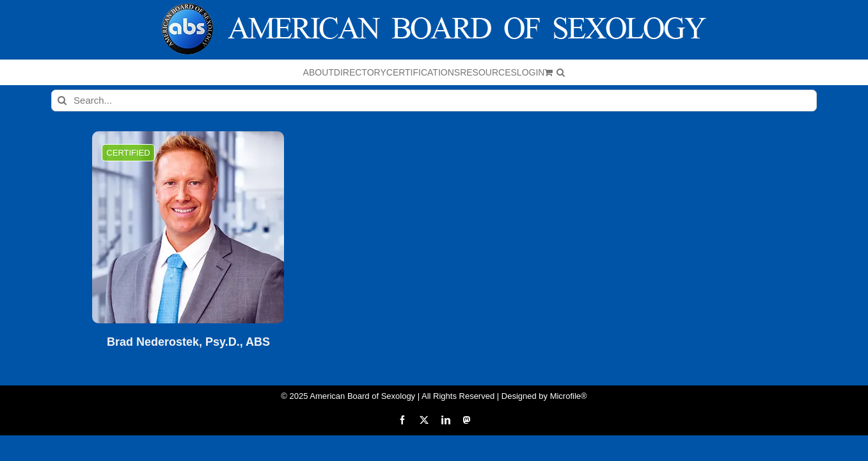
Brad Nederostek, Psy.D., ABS (188, 342)
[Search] (62, 101)
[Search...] (434, 101)
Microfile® (569, 396)
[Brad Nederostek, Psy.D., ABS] (188, 227)
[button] (695, 72)
